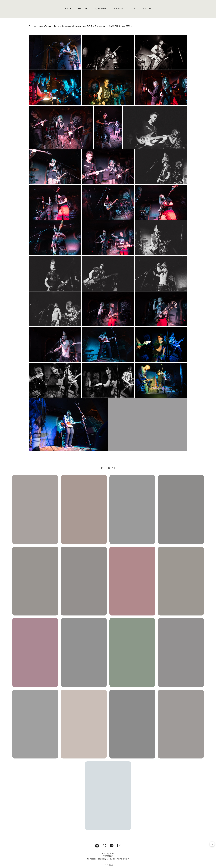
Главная (69, 9)
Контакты (147, 9)
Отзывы (134, 9)
